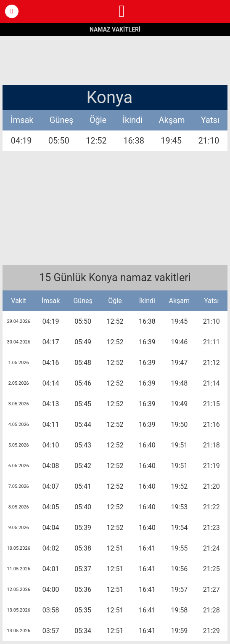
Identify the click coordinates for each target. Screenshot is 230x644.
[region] (115, 60)
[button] (12, 11)
